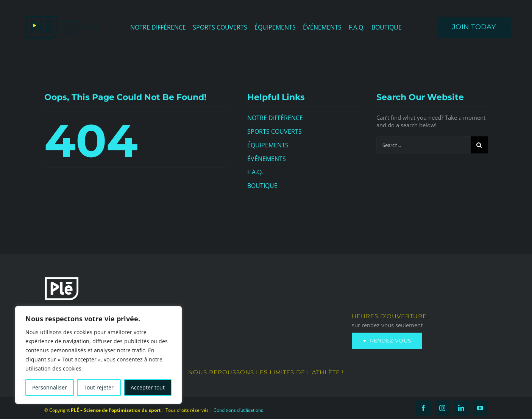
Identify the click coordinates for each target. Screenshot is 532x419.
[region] (98, 355)
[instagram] (442, 408)
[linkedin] (461, 408)
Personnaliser (50, 387)
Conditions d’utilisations (238, 410)
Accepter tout (148, 387)
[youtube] (480, 408)
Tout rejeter (99, 387)
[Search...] (424, 145)
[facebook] (423, 408)
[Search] (479, 145)
